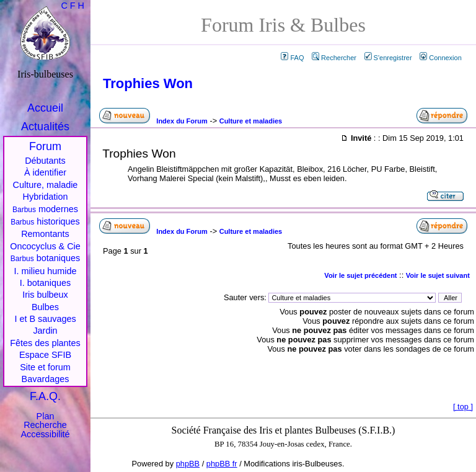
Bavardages (46, 379)
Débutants (45, 161)
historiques (45, 221)
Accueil (45, 108)
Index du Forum (182, 121)
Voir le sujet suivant (438, 275)
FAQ (292, 58)
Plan (46, 416)
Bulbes (45, 307)
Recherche (45, 425)
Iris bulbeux (45, 295)
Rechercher (334, 58)
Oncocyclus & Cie (45, 246)
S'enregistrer (388, 58)
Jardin (45, 331)
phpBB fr (222, 464)
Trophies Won (148, 83)
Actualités (45, 127)
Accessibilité (45, 434)
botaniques (45, 258)
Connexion (441, 58)
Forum (45, 146)
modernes (45, 209)
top (463, 407)
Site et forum (45, 367)
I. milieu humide (46, 271)
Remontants (45, 234)
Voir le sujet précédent (360, 275)
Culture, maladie (46, 185)
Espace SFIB (45, 355)
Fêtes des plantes (45, 343)
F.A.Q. (45, 396)
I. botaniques (45, 283)
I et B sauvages (45, 319)
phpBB (188, 464)
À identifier (45, 172)
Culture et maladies (251, 121)
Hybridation (46, 197)
